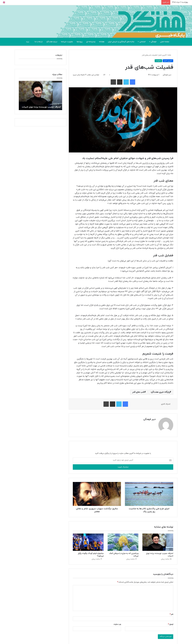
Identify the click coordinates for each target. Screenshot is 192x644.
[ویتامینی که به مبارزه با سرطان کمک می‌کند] (123, 542)
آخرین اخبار (162, 55)
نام (171, 614)
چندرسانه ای (91, 42)
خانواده (158, 61)
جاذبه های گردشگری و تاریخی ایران (121, 42)
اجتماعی (142, 42)
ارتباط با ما (39, 42)
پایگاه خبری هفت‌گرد (160, 392)
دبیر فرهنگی (167, 75)
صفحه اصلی (165, 42)
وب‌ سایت (117, 624)
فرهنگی (154, 42)
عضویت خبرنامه (67, 42)
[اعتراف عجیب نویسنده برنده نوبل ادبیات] (158, 542)
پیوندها (80, 42)
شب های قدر (138, 392)
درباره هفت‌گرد (52, 42)
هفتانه (102, 42)
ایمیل (171, 624)
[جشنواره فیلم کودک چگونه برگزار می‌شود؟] (88, 542)
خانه (171, 55)
